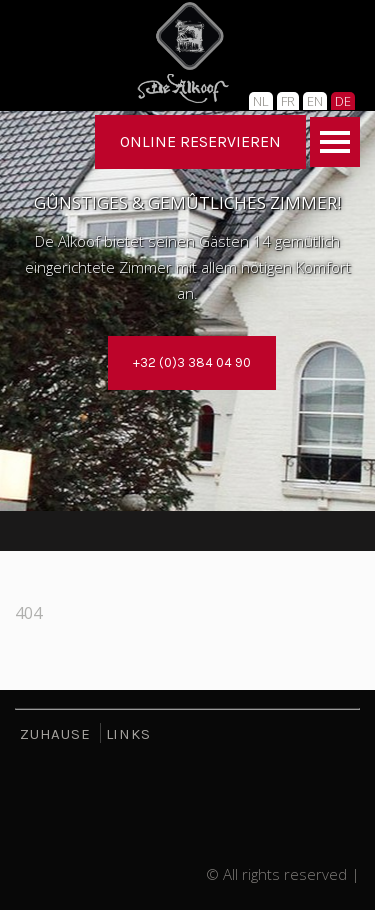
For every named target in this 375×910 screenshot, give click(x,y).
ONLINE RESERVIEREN (200, 141)
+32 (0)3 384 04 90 (192, 362)
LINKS (128, 734)
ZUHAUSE (55, 734)
